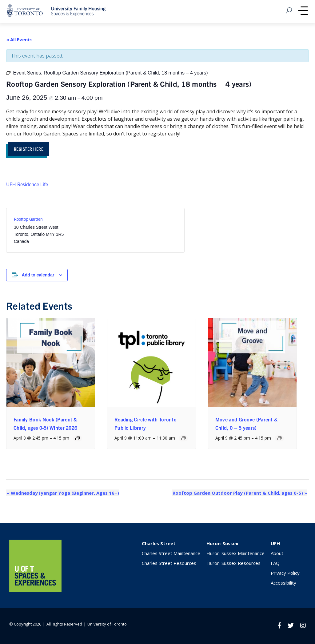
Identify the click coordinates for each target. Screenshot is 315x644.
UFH (275, 544)
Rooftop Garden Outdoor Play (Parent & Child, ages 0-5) (240, 493)
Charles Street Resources (169, 564)
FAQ (275, 564)
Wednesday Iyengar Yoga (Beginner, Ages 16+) (62, 493)
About (277, 554)
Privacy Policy (285, 574)
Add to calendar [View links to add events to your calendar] (38, 275)
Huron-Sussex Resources (233, 564)
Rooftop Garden (28, 219)
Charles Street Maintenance (171, 554)
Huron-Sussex (222, 544)
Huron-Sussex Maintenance (235, 554)
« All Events (19, 39)
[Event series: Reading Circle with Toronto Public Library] (183, 439)
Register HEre (30, 149)
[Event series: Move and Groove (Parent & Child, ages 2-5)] (279, 439)
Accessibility (283, 583)
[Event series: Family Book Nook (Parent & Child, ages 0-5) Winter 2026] (78, 439)
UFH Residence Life (27, 184)
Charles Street (159, 544)
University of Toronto (107, 624)
